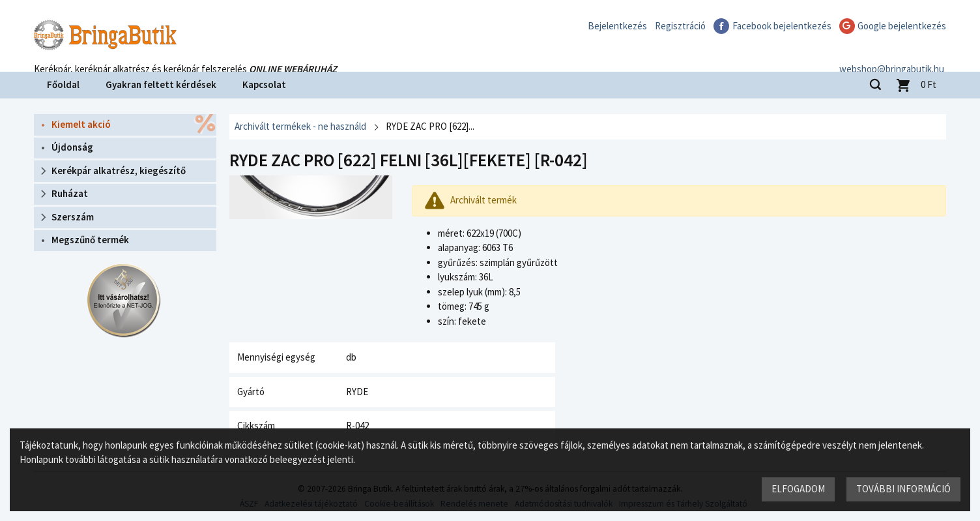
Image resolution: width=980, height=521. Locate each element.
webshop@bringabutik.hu (894, 54)
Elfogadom (798, 489)
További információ (903, 489)
